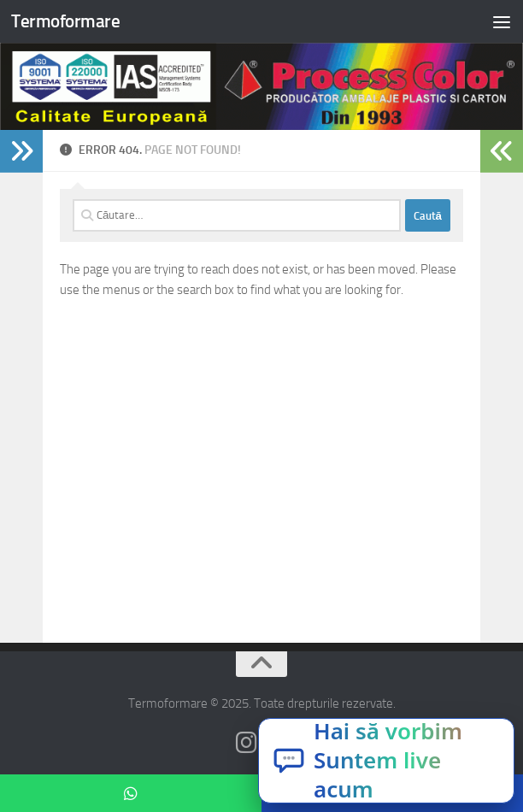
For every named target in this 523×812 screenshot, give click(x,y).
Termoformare (65, 21)
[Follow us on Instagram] (246, 743)
